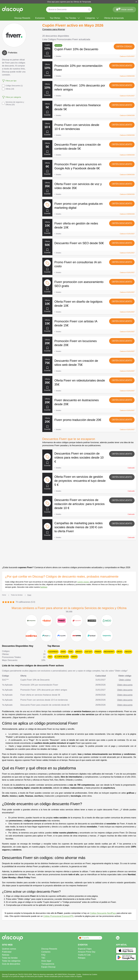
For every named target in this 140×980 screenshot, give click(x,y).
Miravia (79, 652)
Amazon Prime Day (87, 952)
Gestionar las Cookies (90, 974)
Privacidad (72, 974)
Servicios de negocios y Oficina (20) (13, 103)
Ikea (50, 657)
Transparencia (48, 964)
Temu (71, 652)
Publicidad (7, 952)
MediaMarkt (109, 652)
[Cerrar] (136, 2)
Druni (119, 652)
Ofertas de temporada (114, 18)
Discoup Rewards (22, 18)
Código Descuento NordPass (103, 913)
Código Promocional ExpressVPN (58, 916)
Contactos (46, 952)
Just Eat (88, 652)
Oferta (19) (8, 89)
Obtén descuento (122, 66)
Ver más (69, 611)
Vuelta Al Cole (84, 955)
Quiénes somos (9, 949)
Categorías (92, 18)
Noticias (6, 955)
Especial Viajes (85, 949)
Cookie (79, 974)
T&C (43, 958)
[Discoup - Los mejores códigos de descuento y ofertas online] (12, 10)
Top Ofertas (55, 18)
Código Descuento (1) (12, 86)
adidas (74, 657)
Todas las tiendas (10, 958)
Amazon (128, 652)
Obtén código (124, 47)
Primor (98, 652)
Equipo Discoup (48, 967)
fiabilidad (44, 587)
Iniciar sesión (124, 9)
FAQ (43, 955)
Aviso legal (46, 961)
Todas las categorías (11, 961)
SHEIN (63, 652)
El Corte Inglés (62, 657)
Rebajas (82, 958)
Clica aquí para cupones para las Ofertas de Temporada (69, 2)
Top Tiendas (73, 18)
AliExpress (53, 652)
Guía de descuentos (11, 964)
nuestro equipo (83, 582)
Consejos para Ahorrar (54, 29)
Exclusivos (40, 18)
